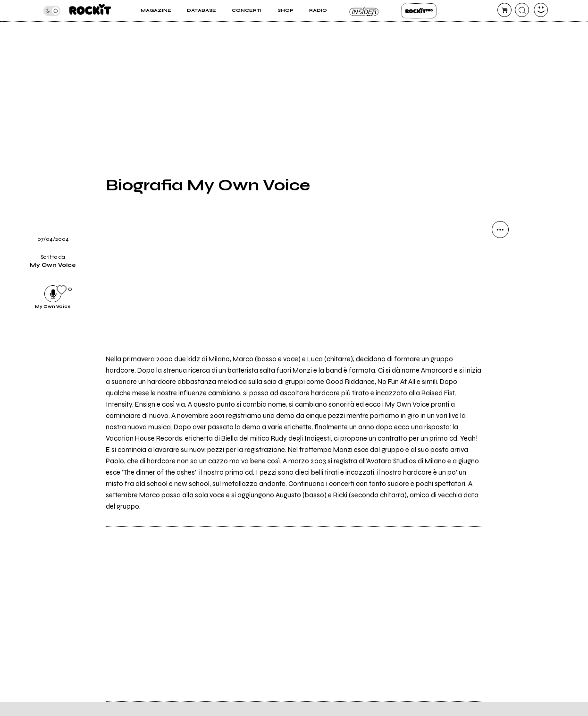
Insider (364, 11)
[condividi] (500, 230)
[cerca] (522, 10)
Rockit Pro (419, 11)
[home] (90, 11)
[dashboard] (541, 10)
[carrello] (504, 10)
